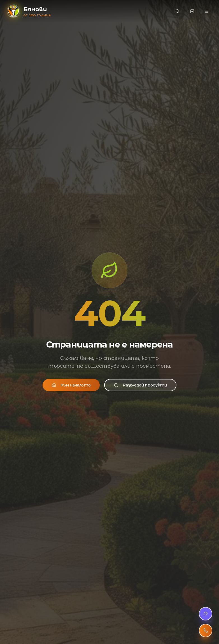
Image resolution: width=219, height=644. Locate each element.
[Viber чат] (206, 614)
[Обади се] (206, 631)
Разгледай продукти (140, 388)
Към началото (71, 388)
